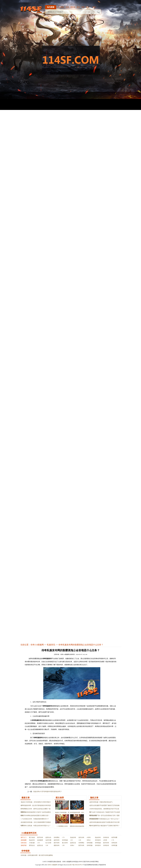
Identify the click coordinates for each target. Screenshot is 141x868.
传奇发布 (106, 837)
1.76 (63, 837)
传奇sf (89, 840)
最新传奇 (57, 845)
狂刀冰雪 (48, 843)
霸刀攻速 (32, 837)
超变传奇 (57, 840)
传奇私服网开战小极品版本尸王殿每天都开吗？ (105, 826)
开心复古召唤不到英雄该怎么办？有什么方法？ (105, 819)
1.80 (80, 840)
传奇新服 (90, 843)
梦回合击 (32, 845)
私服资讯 (51, 645)
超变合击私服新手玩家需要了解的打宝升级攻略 (105, 805)
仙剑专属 (48, 840)
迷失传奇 (81, 837)
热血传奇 (73, 837)
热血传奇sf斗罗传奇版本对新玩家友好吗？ (48, 792)
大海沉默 (32, 843)
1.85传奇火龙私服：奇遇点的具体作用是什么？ (36, 826)
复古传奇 (65, 843)
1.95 (39, 843)
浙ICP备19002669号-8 (76, 865)
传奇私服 (65, 840)
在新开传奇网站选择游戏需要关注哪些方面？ (35, 816)
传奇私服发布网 (32, 855)
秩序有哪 (114, 837)
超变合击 (48, 837)
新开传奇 (40, 837)
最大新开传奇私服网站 (46, 855)
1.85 (72, 840)
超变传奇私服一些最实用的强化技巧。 (102, 802)
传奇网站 (57, 837)
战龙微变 (40, 840)
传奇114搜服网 (37, 645)
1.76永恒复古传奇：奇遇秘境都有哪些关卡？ (35, 819)
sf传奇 (89, 837)
